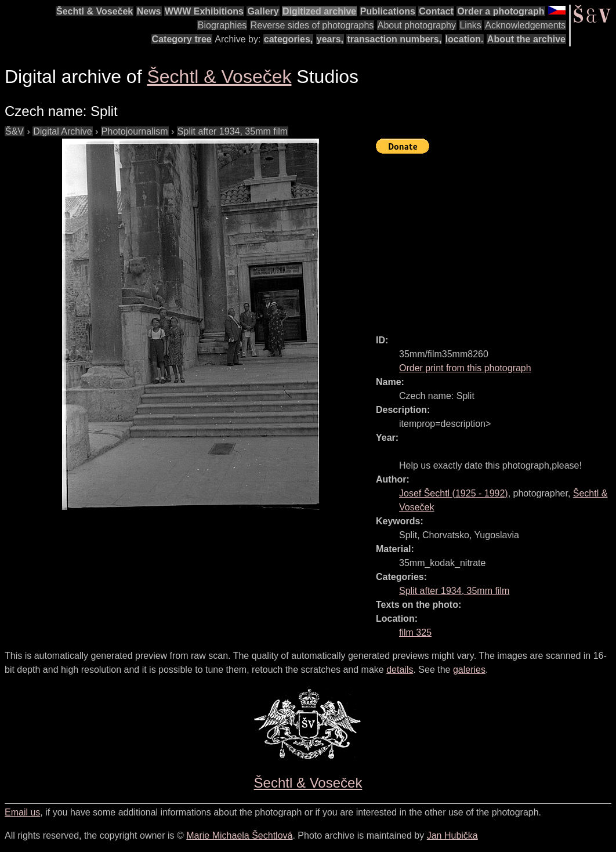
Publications (388, 11)
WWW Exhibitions (204, 11)
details (400, 670)
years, (330, 39)
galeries (469, 670)
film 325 (415, 632)
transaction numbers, (394, 39)
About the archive (526, 39)
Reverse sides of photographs (312, 25)
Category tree (182, 39)
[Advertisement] (496, 239)
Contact (436, 11)
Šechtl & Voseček (95, 11)
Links (470, 25)
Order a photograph (501, 11)
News (149, 11)
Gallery (263, 11)
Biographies (222, 25)
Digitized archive (319, 11)
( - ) (454, 493)
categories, (288, 39)
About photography (417, 25)
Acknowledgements (525, 25)
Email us (22, 812)
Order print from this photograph (465, 368)
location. (465, 39)
